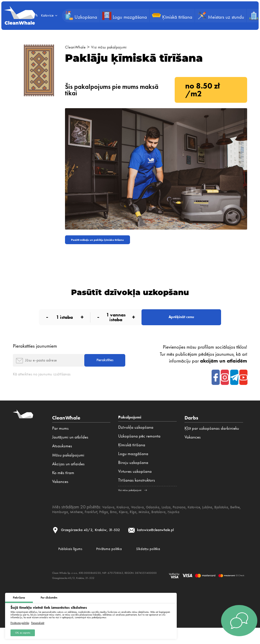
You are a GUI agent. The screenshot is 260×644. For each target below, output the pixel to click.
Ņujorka (234, 524)
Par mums (60, 440)
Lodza (178, 519)
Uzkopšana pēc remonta (139, 448)
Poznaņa (194, 519)
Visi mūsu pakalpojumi (117, 47)
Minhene (116, 524)
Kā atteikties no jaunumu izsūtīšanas (48, 385)
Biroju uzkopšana (133, 475)
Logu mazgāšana (133, 466)
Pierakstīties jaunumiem (35, 353)
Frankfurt (135, 524)
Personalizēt (38, 621)
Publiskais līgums (75, 563)
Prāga (150, 524)
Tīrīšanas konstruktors (137, 493)
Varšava (110, 519)
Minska (198, 524)
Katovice (212, 519)
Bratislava (216, 524)
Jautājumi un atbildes (70, 448)
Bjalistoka (61, 524)
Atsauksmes (62, 457)
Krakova (126, 519)
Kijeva (174, 524)
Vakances (60, 493)
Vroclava (144, 519)
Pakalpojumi (133, 429)
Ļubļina (228, 519)
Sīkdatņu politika (176, 563)
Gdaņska (162, 519)
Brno (162, 524)
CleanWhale (77, 47)
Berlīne (78, 524)
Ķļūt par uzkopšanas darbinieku (212, 440)
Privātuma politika (20, 621)
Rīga (186, 524)
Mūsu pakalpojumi (68, 466)
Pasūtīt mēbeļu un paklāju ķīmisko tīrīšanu (109, 241)
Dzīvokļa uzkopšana (136, 440)
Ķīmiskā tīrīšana (132, 457)
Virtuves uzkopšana (135, 484)
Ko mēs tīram (63, 484)
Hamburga (96, 524)
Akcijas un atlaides (68, 475)
